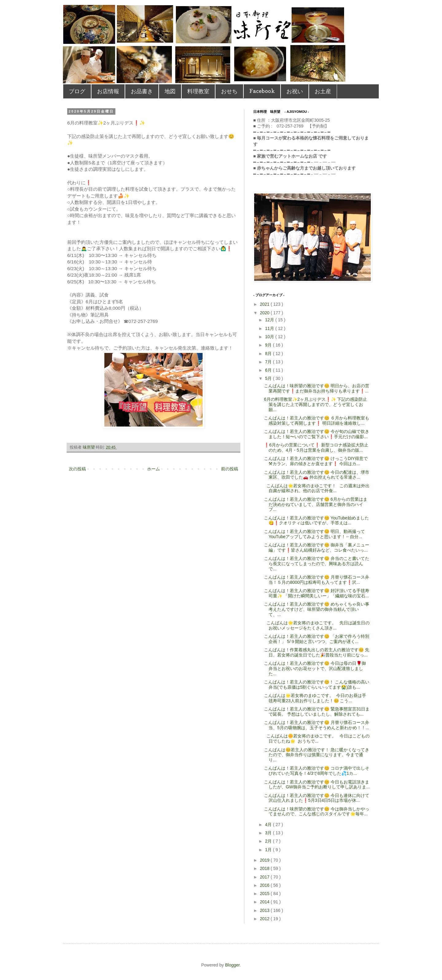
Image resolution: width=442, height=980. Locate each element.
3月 (269, 833)
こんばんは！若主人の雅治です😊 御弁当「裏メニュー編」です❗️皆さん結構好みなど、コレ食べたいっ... (317, 547)
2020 (265, 313)
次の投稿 (77, 469)
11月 (270, 328)
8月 (269, 354)
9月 (269, 345)
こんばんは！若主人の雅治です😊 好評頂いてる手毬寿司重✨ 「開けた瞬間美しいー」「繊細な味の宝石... (317, 593)
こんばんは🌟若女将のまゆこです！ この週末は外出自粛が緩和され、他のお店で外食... (317, 488)
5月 (269, 378)
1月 (269, 850)
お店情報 (108, 91)
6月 (269, 370)
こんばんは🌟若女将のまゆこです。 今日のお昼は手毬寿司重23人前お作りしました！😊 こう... (315, 698)
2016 (265, 885)
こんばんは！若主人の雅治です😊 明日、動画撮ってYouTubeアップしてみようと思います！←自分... (314, 534)
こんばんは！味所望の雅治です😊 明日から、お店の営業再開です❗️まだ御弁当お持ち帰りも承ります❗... (317, 388)
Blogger (232, 965)
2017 (265, 877)
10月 (270, 337)
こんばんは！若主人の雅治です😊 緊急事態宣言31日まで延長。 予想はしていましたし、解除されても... (317, 712)
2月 (269, 841)
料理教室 (198, 91)
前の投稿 (230, 469)
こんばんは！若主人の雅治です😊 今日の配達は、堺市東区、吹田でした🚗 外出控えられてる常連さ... (317, 475)
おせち (229, 91)
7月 (269, 362)
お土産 (323, 91)
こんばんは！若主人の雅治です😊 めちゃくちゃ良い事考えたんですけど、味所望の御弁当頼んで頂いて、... (317, 609)
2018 (265, 868)
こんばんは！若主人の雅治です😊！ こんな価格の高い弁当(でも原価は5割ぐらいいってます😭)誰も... (317, 685)
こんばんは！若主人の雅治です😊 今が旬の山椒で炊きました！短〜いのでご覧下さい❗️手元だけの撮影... (317, 434)
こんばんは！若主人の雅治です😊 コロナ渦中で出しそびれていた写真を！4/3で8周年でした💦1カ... (317, 771)
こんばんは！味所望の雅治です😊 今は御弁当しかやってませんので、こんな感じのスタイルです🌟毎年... (317, 812)
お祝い (295, 91)
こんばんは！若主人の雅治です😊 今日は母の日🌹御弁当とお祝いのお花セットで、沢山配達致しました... (315, 668)
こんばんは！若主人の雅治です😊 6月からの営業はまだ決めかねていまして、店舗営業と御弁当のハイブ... (316, 504)
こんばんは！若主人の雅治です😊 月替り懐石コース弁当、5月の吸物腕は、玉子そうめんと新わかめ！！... (317, 725)
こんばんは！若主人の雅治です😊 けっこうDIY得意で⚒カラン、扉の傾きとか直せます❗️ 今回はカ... (316, 461)
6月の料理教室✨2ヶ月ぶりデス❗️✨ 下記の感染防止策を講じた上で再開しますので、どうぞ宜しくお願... (316, 404)
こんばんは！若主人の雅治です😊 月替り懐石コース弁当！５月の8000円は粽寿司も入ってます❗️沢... (317, 580)
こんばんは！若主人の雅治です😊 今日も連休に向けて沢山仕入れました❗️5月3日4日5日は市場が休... (317, 798)
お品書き (142, 91)
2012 (265, 919)
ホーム (153, 469)
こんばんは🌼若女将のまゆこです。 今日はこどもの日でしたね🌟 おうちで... (317, 739)
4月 (269, 825)
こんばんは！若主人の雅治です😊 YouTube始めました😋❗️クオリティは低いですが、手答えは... (316, 521)
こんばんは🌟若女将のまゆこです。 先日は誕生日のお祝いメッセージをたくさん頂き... (317, 625)
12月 (270, 320)
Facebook (262, 91)
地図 (170, 91)
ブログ (77, 91)
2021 (265, 304)
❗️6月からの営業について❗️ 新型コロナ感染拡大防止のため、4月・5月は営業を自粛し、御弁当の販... (316, 448)
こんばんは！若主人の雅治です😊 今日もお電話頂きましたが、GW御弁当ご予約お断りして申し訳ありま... (317, 785)
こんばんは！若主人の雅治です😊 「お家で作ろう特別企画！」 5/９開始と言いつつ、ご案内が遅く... (317, 639)
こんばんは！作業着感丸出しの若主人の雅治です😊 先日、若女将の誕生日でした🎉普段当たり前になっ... (317, 652)
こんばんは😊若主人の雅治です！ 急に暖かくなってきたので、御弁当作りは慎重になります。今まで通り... (317, 755)
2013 (265, 910)
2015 (265, 894)
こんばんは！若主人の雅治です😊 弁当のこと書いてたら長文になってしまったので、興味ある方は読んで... (317, 564)
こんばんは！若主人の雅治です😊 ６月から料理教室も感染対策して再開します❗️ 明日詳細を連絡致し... (317, 421)
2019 (265, 860)
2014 (265, 902)
